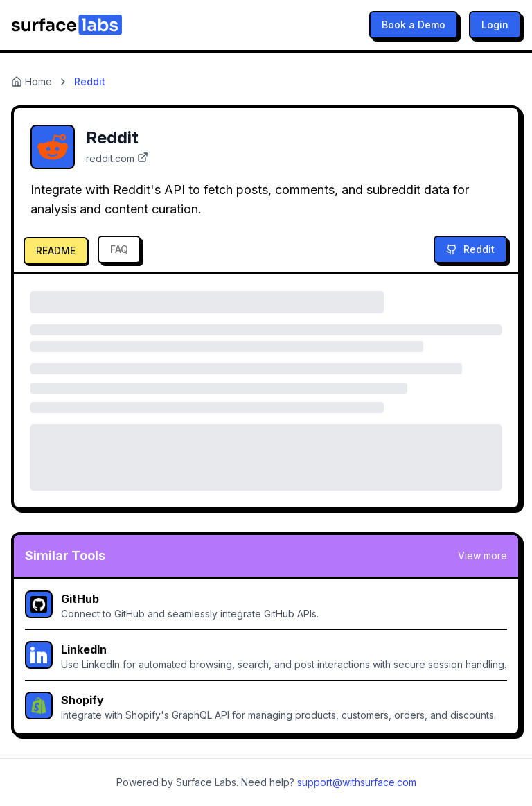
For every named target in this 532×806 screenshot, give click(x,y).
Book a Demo (414, 25)
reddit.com (117, 158)
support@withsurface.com (357, 782)
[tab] (54, 249)
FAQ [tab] (119, 249)
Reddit (470, 249)
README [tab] (56, 251)
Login (495, 25)
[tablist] (81, 249)
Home (32, 81)
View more (482, 555)
